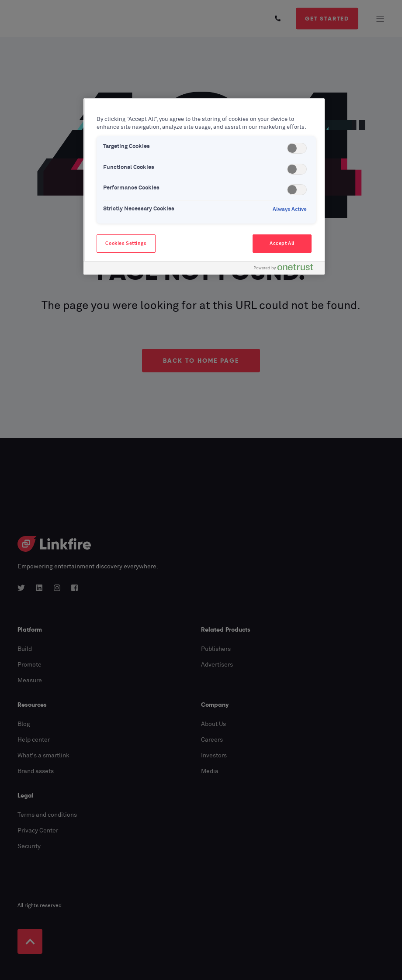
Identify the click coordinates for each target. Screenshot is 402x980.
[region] (204, 186)
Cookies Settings (126, 243)
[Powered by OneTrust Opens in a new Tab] (287, 269)
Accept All (282, 243)
